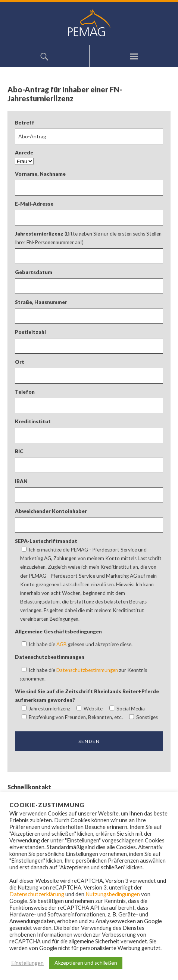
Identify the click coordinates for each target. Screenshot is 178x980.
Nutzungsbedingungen (113, 894)
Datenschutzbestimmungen (87, 670)
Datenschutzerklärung (37, 894)
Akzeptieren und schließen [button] (86, 963)
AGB (62, 644)
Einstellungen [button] (27, 963)
